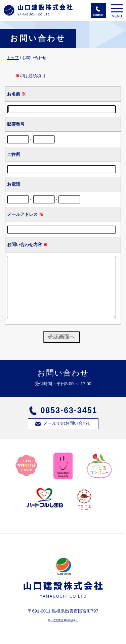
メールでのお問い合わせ (67, 423)
